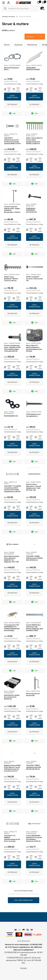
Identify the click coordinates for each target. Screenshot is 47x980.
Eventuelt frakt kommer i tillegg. (12, 84)
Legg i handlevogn (12, 96)
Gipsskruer (18, 45)
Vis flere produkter (23, 900)
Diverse (7, 45)
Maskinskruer (32, 45)
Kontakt (24, 968)
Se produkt (13, 104)
